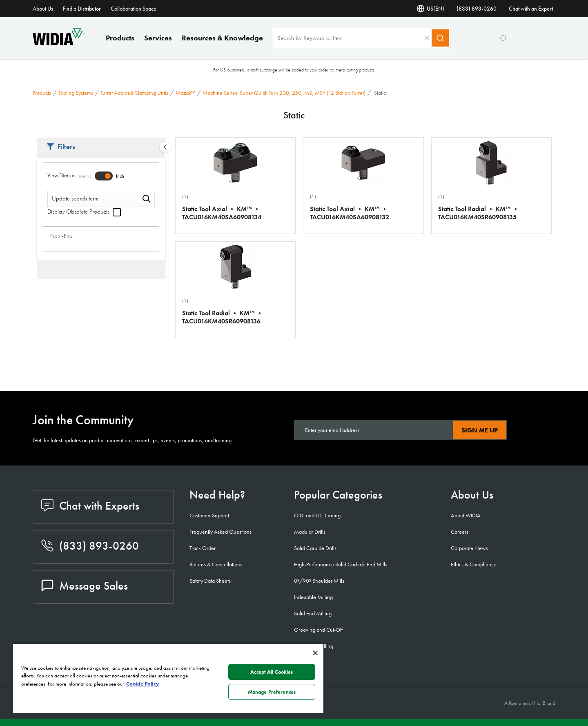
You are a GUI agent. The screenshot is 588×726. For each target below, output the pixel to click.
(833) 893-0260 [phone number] (477, 9)
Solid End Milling (313, 613)
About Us (43, 9)
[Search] (440, 38)
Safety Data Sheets (210, 581)
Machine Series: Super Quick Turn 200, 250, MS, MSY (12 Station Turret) (284, 93)
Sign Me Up (480, 430)
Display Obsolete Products (84, 212)
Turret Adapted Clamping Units (134, 93)
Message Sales (85, 586)
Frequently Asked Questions (220, 532)
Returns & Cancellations (216, 564)
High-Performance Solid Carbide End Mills (341, 564)
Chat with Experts (90, 506)
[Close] (315, 653)
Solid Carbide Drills (315, 548)
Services (158, 38)
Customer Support (209, 515)
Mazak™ (185, 93)
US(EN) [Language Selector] (430, 9)
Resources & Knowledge (222, 38)
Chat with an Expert (531, 9)
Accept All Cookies (272, 672)
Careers (460, 532)
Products (120, 38)
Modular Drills (310, 532)
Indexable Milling (313, 597)
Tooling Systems (76, 93)
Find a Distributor (82, 9)
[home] (59, 43)
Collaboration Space (134, 9)
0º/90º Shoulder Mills (319, 581)
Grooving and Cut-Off (318, 630)
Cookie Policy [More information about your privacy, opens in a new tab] (143, 684)
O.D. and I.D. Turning (317, 515)
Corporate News (469, 548)
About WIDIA (466, 515)
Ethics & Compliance (474, 564)
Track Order (203, 548)
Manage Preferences (272, 692)
